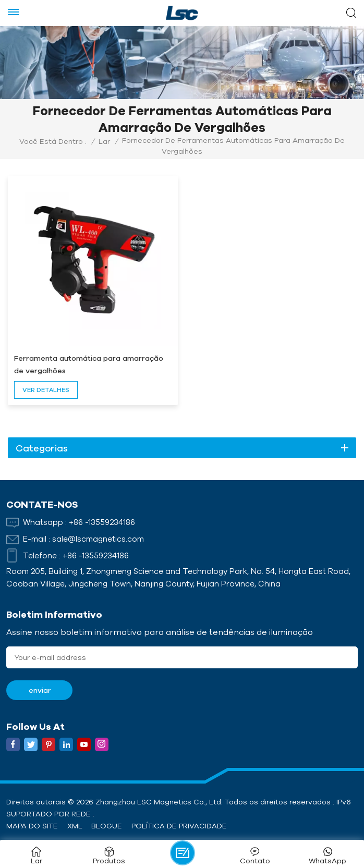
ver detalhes (46, 390)
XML (75, 826)
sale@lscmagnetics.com (98, 539)
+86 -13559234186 (102, 522)
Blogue (107, 826)
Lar (104, 141)
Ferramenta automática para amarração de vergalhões (89, 364)
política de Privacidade (179, 826)
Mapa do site (32, 826)
